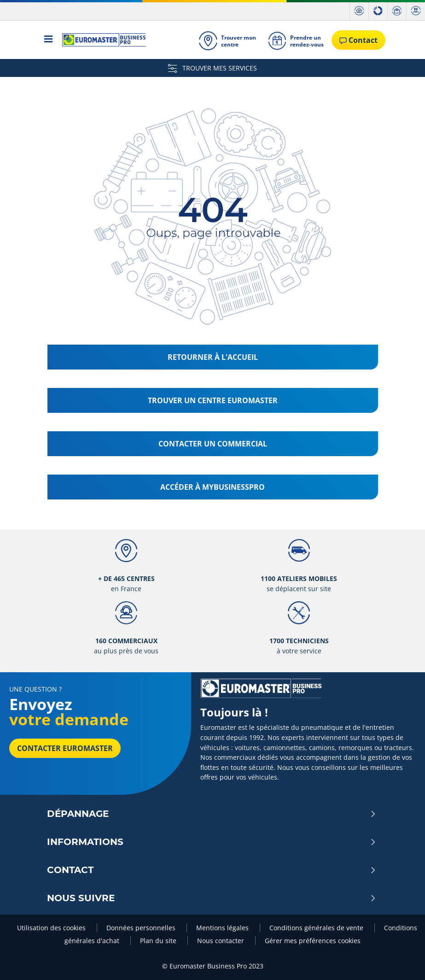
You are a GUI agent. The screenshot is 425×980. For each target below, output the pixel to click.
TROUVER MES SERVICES (212, 68)
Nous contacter (221, 941)
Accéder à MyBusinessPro (212, 487)
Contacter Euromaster (65, 748)
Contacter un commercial (213, 444)
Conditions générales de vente (317, 928)
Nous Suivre (212, 898)
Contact (212, 870)
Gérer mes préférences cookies (313, 941)
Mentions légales (223, 928)
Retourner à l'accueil (213, 357)
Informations (212, 842)
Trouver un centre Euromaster (213, 400)
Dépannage (212, 814)
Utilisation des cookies (52, 928)
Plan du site (159, 941)
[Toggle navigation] (49, 40)
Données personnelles (142, 928)
